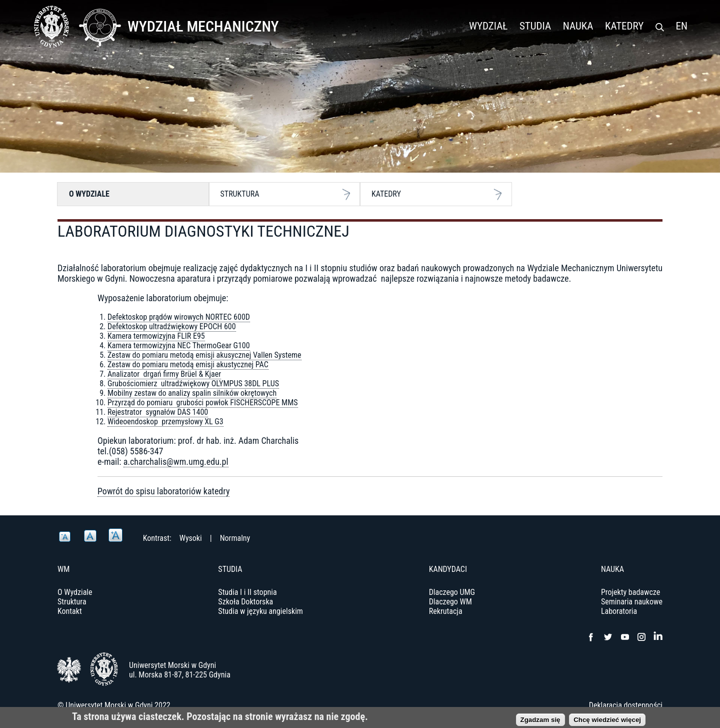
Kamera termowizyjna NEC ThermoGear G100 (179, 345)
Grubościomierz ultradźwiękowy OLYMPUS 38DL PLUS (193, 384)
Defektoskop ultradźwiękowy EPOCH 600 (172, 326)
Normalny (235, 538)
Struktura (240, 194)
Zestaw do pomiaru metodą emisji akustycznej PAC (188, 365)
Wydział (488, 26)
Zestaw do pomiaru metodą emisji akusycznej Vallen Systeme (204, 355)
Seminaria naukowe (632, 602)
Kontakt (70, 611)
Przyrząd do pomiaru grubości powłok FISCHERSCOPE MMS (203, 403)
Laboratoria (619, 611)
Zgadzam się (540, 722)
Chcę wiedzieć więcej (607, 722)
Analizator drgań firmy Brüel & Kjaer (164, 374)
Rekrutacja (446, 611)
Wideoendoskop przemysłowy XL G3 (165, 422)
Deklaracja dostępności (626, 705)
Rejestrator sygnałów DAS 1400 (158, 412)
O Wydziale (89, 194)
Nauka (578, 26)
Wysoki (191, 538)
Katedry (624, 26)
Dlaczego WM (450, 602)
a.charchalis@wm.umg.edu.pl (176, 462)
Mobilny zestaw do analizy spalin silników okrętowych (192, 393)
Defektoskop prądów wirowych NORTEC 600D (179, 317)
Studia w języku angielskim (260, 611)
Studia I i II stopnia (247, 592)
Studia (535, 26)
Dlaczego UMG (452, 592)
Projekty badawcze (630, 592)
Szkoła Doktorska (245, 602)
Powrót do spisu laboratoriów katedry (163, 491)
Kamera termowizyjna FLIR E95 (156, 336)
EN (682, 26)
